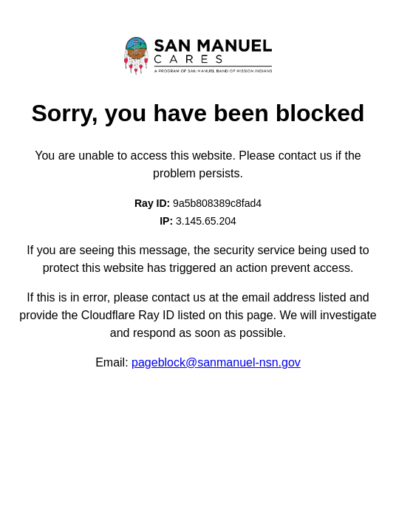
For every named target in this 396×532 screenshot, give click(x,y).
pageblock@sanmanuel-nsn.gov (216, 362)
